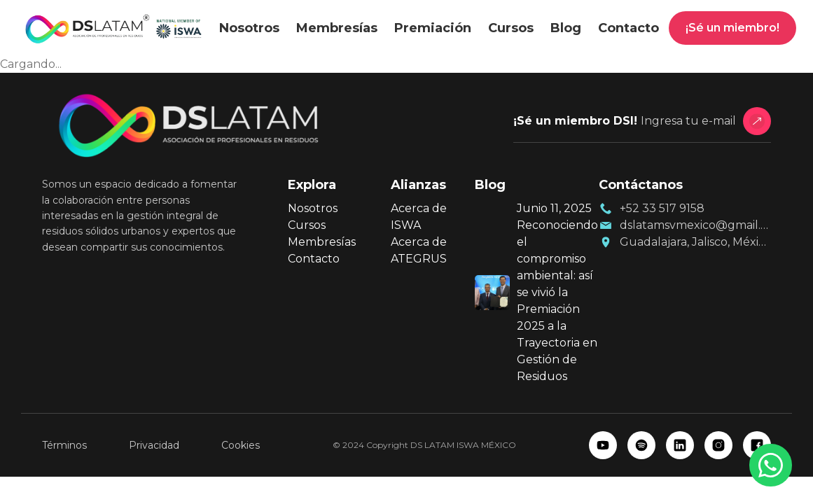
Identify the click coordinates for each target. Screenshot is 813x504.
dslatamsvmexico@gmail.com (695, 225)
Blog (566, 28)
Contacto (628, 28)
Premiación (433, 28)
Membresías (337, 28)
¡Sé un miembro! (732, 28)
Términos (64, 445)
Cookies (241, 445)
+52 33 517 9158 (662, 208)
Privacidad (154, 445)
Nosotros (249, 28)
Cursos (511, 28)
